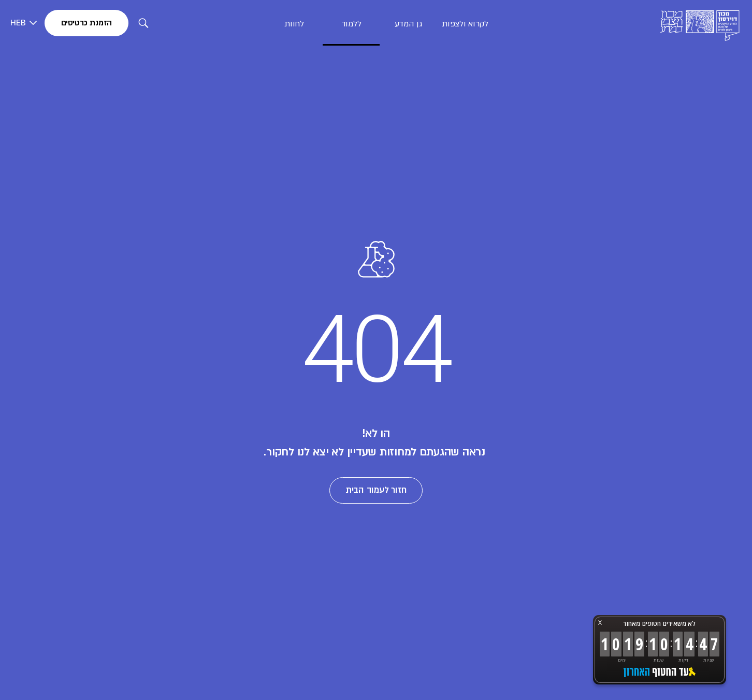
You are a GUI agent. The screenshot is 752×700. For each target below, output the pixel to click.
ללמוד (351, 24)
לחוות (294, 24)
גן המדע (408, 24)
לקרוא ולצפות (465, 24)
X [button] (600, 623)
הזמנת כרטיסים (87, 23)
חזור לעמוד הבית (376, 490)
